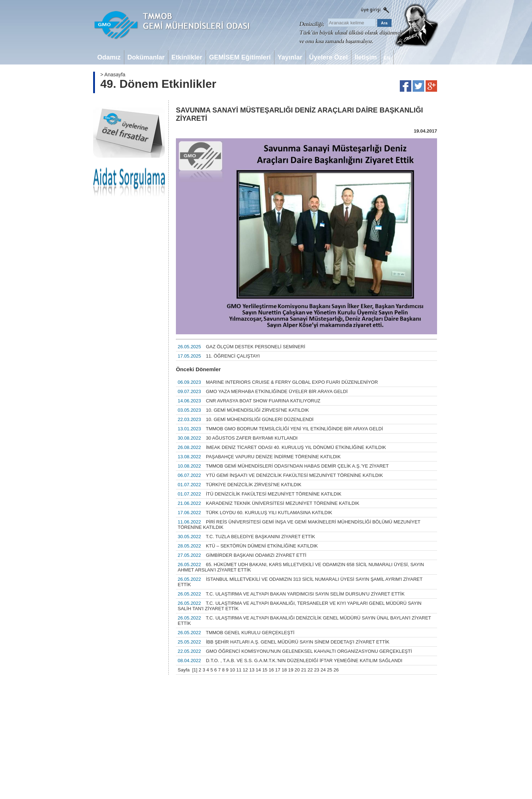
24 (323, 670)
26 (336, 670)
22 (310, 670)
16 (271, 670)
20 (297, 670)
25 (330, 670)
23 (317, 670)
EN (387, 58)
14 (258, 670)
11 (239, 670)
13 (252, 670)
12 (245, 670)
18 (284, 670)
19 (291, 670)
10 (232, 670)
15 (265, 670)
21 (303, 670)
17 (278, 670)
